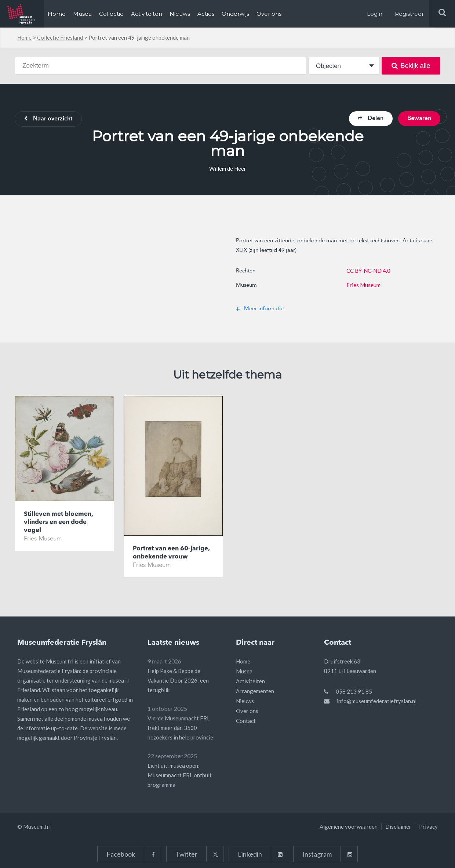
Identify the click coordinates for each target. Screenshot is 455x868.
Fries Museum (363, 285)
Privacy (428, 827)
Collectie (111, 14)
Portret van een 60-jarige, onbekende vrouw (171, 553)
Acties (206, 14)
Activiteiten (147, 14)
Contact (246, 721)
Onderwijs (235, 14)
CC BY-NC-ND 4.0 (368, 271)
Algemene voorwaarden (349, 827)
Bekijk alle (411, 66)
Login (375, 14)
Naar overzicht (48, 119)
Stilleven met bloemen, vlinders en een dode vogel (58, 522)
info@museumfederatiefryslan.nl (377, 701)
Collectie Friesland (60, 37)
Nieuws (180, 14)
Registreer (409, 14)
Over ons (269, 14)
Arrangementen (255, 691)
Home (57, 14)
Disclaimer (398, 827)
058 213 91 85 (354, 691)
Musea (82, 14)
